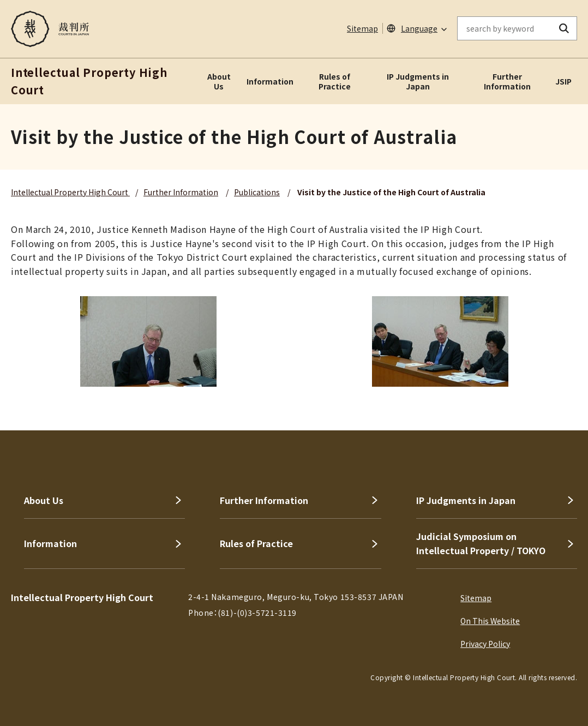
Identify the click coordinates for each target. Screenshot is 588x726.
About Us (219, 81)
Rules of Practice (335, 81)
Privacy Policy (485, 644)
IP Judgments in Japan (418, 81)
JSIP (563, 81)
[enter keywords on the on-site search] (505, 28)
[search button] (564, 28)
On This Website (490, 621)
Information (270, 81)
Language (419, 28)
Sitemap (362, 28)
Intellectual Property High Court (70, 192)
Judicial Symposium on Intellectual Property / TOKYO (481, 543)
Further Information (507, 81)
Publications (257, 192)
